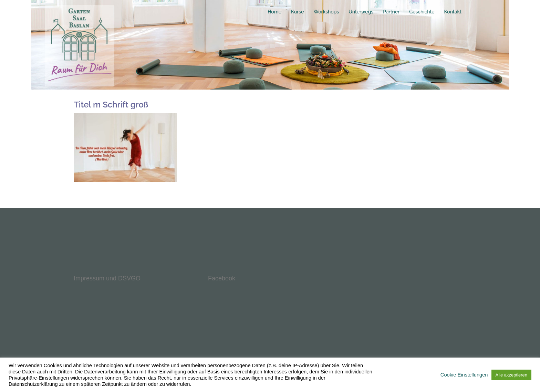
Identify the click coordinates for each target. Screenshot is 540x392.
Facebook (222, 278)
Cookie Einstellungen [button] (464, 375)
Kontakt (453, 12)
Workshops (326, 12)
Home (274, 12)
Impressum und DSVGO (107, 278)
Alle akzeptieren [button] (512, 375)
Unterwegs (361, 12)
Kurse (297, 12)
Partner (391, 12)
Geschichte (422, 12)
